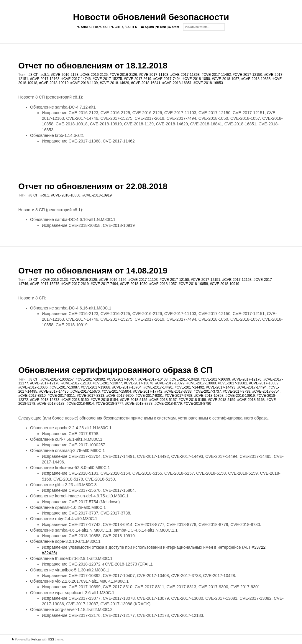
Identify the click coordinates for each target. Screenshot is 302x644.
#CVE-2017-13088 (95, 387)
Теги (161, 27)
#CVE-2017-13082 (264, 383)
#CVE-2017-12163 (45, 79)
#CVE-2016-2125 (94, 75)
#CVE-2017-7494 (167, 79)
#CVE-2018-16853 (208, 83)
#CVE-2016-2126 (123, 75)
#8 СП (33, 75)
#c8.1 (45, 75)
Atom (174, 27)
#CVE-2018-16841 (146, 83)
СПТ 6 (131, 27)
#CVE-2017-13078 (138, 383)
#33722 (259, 547)
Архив (147, 27)
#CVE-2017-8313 (91, 396)
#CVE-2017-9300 (120, 396)
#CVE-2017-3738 (237, 391)
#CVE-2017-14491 (158, 387)
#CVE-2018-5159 (222, 400)
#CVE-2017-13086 (33, 387)
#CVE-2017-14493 (220, 387)
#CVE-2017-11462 (216, 75)
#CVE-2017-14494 (252, 387)
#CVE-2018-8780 (197, 404)
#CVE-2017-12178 (45, 383)
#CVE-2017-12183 (76, 383)
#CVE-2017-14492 (189, 387)
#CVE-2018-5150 (75, 400)
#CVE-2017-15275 (107, 79)
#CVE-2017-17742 (148, 391)
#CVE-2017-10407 (122, 379)
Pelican (36, 639)
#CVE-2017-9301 (149, 396)
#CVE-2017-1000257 (57, 379)
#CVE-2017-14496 (54, 391)
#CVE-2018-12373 (45, 400)
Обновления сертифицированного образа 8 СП (115, 370)
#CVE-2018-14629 (114, 83)
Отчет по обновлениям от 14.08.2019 (93, 271)
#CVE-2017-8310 (32, 396)
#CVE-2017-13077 (107, 383)
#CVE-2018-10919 (54, 83)
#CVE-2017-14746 (76, 79)
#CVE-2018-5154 (105, 400)
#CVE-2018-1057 (226, 79)
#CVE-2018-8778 (139, 404)
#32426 (49, 553)
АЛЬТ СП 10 (88, 27)
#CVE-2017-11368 (185, 75)
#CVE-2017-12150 (248, 75)
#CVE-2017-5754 (266, 391)
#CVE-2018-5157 (163, 400)
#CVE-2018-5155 (134, 400)
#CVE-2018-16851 (177, 83)
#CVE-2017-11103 (154, 75)
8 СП (105, 27)
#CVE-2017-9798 (179, 396)
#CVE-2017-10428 (184, 379)
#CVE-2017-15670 (85, 391)
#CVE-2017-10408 (153, 379)
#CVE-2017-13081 (233, 383)
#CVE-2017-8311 (61, 396)
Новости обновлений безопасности (151, 17)
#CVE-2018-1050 (196, 79)
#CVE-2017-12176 (247, 379)
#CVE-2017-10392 (90, 379)
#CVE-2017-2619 (138, 79)
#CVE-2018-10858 (256, 79)
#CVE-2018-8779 (168, 404)
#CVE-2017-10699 (215, 379)
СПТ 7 (117, 27)
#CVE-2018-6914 (80, 404)
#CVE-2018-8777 (110, 404)
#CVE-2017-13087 (64, 387)
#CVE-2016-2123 (65, 75)
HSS (51, 639)
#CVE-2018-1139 (84, 83)
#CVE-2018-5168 (251, 400)
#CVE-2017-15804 (116, 391)
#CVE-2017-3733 (178, 391)
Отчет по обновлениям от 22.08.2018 (93, 186)
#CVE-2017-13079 (170, 383)
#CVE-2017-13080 (201, 383)
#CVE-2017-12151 (205, 280)
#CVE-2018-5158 (192, 400)
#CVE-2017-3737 (207, 391)
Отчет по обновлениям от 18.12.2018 (93, 66)
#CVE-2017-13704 (127, 387)
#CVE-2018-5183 (51, 404)
